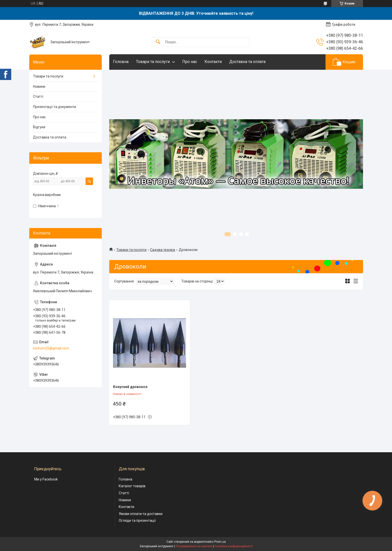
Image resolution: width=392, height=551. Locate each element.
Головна (121, 62)
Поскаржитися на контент (194, 546)
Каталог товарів (132, 486)
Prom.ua (220, 542)
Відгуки (39, 127)
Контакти (213, 62)
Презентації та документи (54, 107)
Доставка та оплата (247, 62)
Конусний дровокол (130, 387)
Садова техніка (162, 250)
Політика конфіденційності (234, 546)
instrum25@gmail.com (51, 348)
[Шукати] (158, 42)
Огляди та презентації (137, 520)
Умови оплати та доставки (141, 514)
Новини (39, 86)
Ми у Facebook (46, 479)
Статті (38, 96)
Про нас (190, 62)
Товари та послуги (153, 62)
